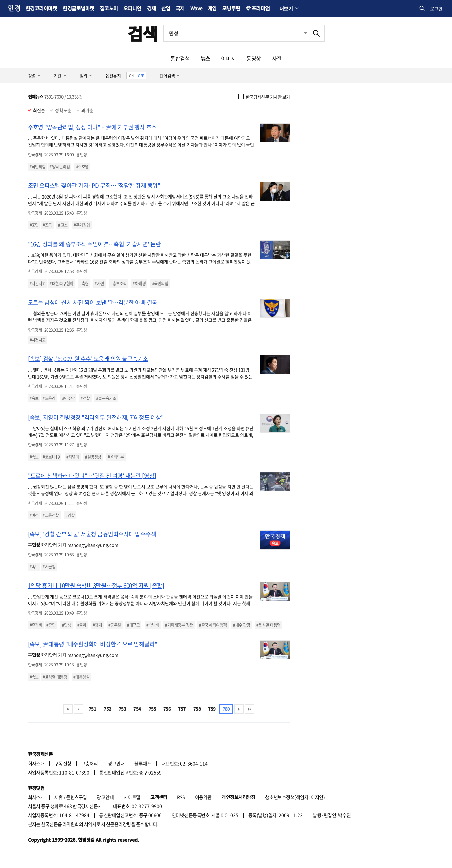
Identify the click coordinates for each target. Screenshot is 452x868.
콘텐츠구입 (76, 797)
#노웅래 (49, 398)
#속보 (34, 398)
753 (122, 709)
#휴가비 (36, 625)
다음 (239, 709)
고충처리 (89, 763)
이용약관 (203, 797)
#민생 (66, 625)
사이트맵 (132, 797)
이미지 (228, 58)
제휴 (59, 797)
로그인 (436, 9)
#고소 (63, 225)
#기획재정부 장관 (179, 625)
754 (137, 709)
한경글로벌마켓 (78, 8)
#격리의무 (116, 457)
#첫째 (97, 625)
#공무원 (115, 625)
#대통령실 (81, 677)
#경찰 (70, 515)
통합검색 (180, 58)
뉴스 (206, 58)
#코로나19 (51, 457)
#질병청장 (93, 457)
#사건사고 (38, 284)
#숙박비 (153, 625)
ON (131, 75)
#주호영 (82, 167)
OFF (141, 75)
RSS (181, 797)
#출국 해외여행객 (213, 625)
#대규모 (133, 625)
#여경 (34, 515)
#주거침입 (82, 225)
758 (197, 709)
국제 (180, 8)
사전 (277, 58)
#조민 (34, 225)
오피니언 (132, 8)
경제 (151, 8)
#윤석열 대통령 (269, 625)
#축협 (84, 284)
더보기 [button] (286, 8)
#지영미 (73, 457)
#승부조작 (118, 284)
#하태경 (139, 284)
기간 (58, 75)
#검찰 (85, 398)
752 (107, 709)
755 (152, 709)
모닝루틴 (231, 8)
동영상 (254, 58)
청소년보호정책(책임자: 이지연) (295, 797)
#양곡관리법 (60, 167)
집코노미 (109, 8)
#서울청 (49, 567)
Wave (196, 8)
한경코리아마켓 (41, 8)
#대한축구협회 (61, 284)
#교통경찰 (51, 515)
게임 (212, 8)
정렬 (32, 75)
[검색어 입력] (236, 33)
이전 (79, 709)
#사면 (99, 284)
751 (92, 709)
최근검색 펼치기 (301, 33)
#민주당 (68, 398)
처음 (68, 709)
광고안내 (116, 763)
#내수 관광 (241, 625)
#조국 (47, 225)
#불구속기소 (106, 398)
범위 (84, 75)
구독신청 (63, 763)
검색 (143, 33)
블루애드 (143, 763)
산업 (166, 8)
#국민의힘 (38, 167)
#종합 (51, 625)
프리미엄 (261, 8)
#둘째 (82, 625)
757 (182, 709)
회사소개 (36, 763)
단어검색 (167, 75)
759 (212, 709)
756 (167, 709)
